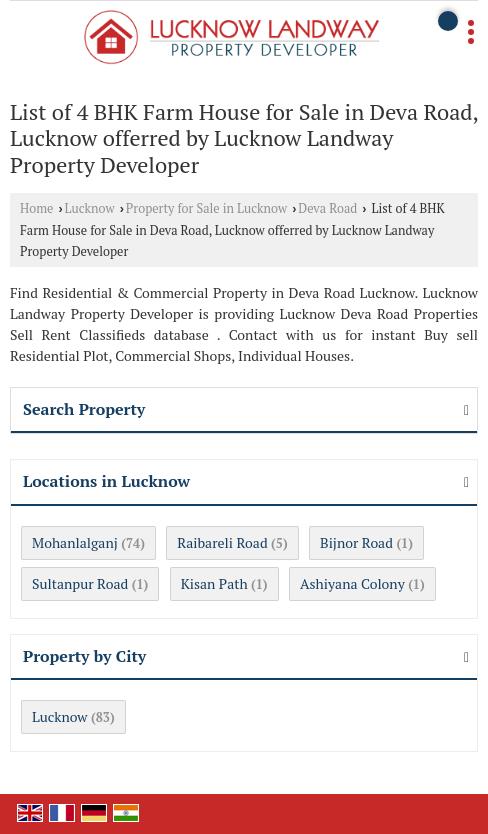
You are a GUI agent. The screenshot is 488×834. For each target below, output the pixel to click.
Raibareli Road (222, 542)
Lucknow (90, 208)
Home (36, 208)
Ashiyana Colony (352, 583)
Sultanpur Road (80, 583)
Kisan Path (214, 583)
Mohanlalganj (75, 542)
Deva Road (327, 208)
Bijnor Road (356, 542)
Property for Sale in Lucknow (206, 208)
